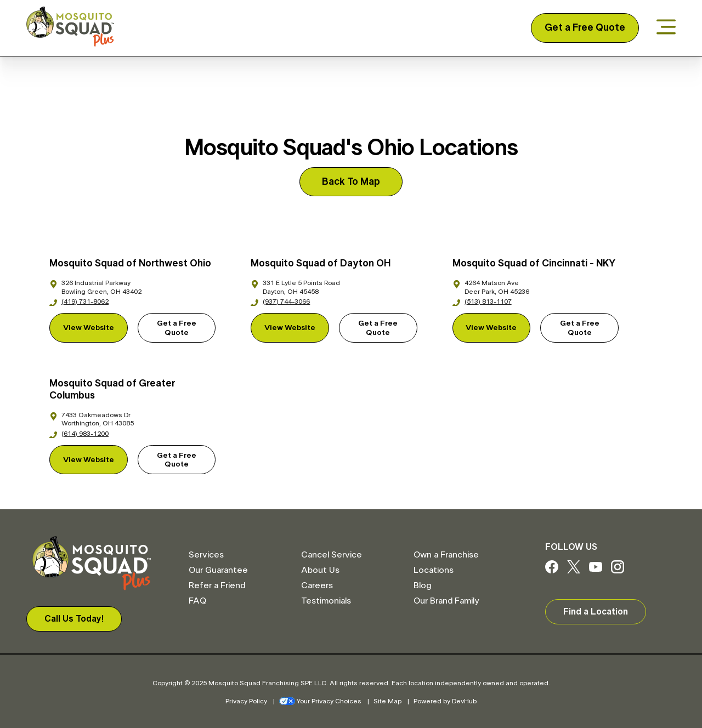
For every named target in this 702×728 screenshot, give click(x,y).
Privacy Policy (246, 701)
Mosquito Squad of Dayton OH (321, 264)
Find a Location (596, 612)
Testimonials (326, 601)
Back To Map (351, 182)
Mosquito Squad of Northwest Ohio (130, 264)
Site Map (387, 701)
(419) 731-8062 (79, 302)
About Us (320, 570)
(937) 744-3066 (280, 302)
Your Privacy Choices (320, 701)
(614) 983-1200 (79, 434)
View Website (89, 328)
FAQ (197, 601)
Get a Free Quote (585, 28)
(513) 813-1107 (482, 302)
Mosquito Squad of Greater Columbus (112, 390)
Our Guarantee (218, 570)
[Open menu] (666, 28)
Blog (422, 585)
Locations (434, 570)
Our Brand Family (446, 601)
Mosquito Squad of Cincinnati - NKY (534, 264)
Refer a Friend (217, 585)
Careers (317, 585)
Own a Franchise (446, 555)
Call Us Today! (74, 619)
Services (206, 555)
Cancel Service (332, 555)
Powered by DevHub (445, 701)
